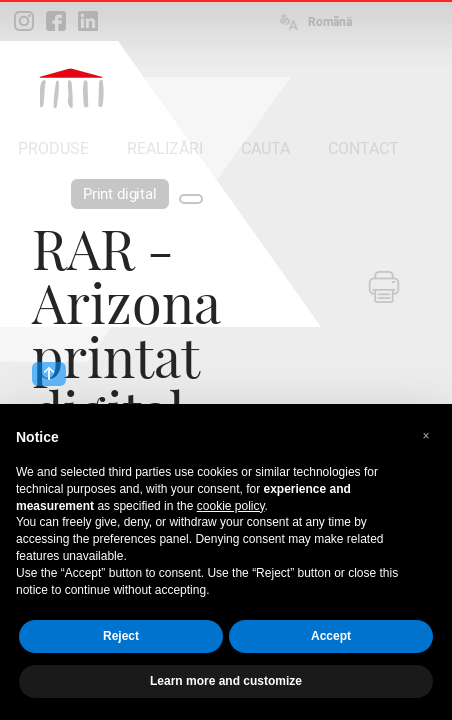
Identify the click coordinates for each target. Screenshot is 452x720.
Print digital (120, 194)
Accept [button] (331, 636)
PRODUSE (53, 148)
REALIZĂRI (165, 148)
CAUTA (265, 148)
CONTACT (363, 148)
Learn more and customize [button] (226, 681)
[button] (426, 436)
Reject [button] (121, 636)
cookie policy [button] (231, 506)
